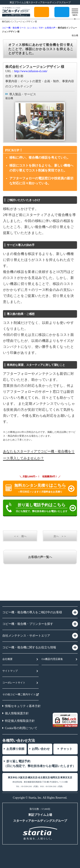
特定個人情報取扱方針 (20, 721)
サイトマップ (10, 671)
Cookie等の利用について (21, 728)
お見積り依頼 (15, 749)
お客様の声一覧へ (40, 557)
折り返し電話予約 (62, 17)
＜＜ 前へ (20, 536)
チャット (66, 749)
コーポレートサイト (14, 683)
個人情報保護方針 (17, 713)
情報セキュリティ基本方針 (23, 706)
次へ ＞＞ (60, 536)
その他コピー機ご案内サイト (19, 695)
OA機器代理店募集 (52, 659)
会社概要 (7, 659)
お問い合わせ (41, 749)
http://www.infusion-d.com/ (31, 71)
